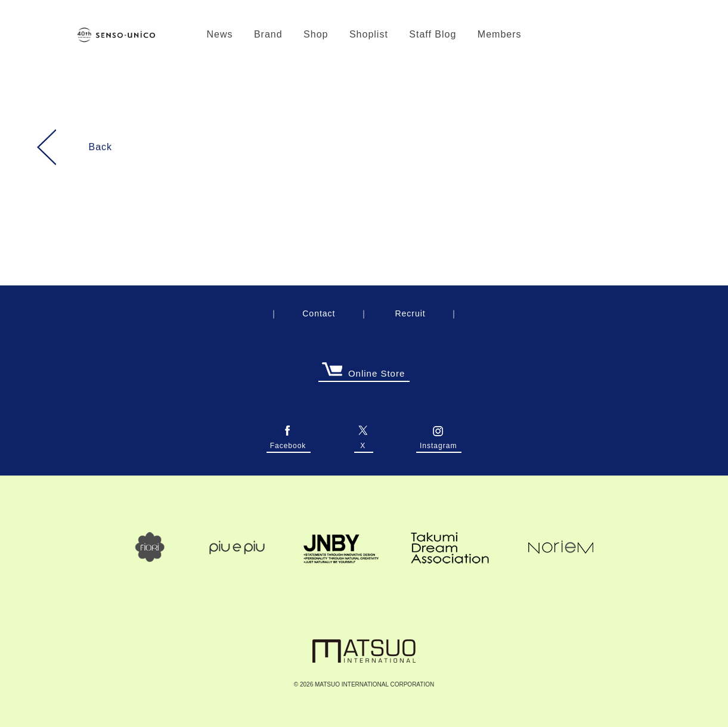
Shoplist (369, 34)
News (219, 34)
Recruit (410, 313)
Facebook (288, 443)
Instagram (438, 443)
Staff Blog (433, 34)
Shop (316, 34)
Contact (319, 313)
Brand (268, 34)
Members (500, 34)
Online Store (363, 374)
